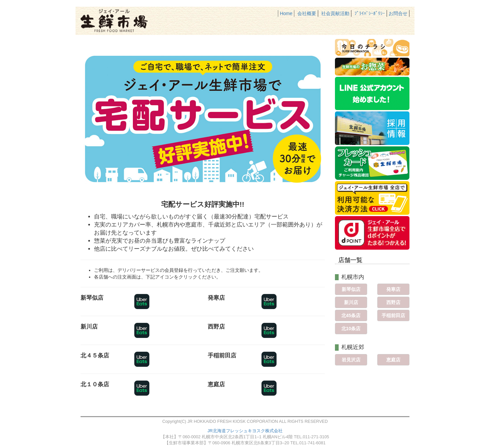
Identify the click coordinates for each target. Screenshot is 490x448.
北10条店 (351, 329)
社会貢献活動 (335, 13)
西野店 (393, 302)
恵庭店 (393, 360)
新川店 (351, 302)
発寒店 (393, 289)
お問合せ (398, 13)
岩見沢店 (351, 360)
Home (286, 13)
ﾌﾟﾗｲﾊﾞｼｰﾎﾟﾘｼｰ (370, 13)
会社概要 (307, 13)
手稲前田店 (393, 315)
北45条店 (351, 315)
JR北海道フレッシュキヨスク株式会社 (245, 431)
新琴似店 (351, 289)
